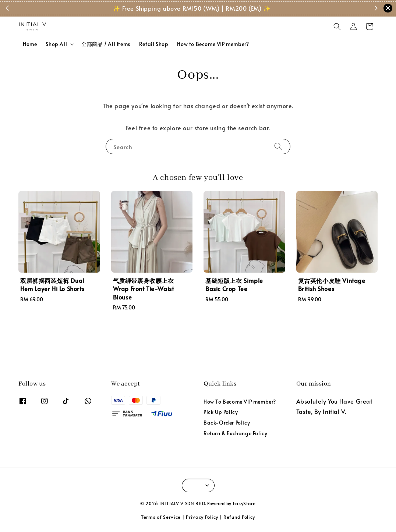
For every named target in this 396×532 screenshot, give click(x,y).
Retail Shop (154, 44)
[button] (337, 26)
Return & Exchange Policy (235, 433)
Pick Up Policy (221, 412)
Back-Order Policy (227, 423)
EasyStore (244, 503)
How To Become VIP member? (240, 402)
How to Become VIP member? (213, 44)
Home (30, 44)
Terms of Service (161, 517)
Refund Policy (239, 517)
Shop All (56, 44)
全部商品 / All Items (106, 44)
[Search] (278, 146)
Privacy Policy (202, 517)
